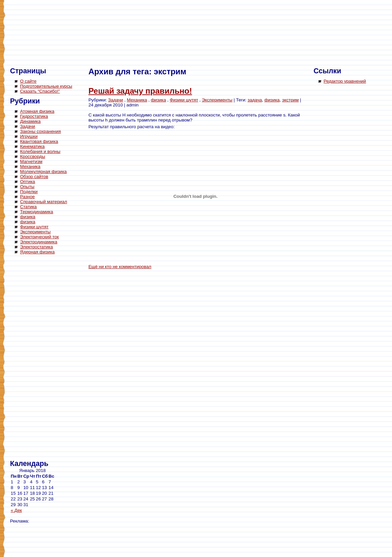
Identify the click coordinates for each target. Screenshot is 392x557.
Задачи (28, 126)
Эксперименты (35, 232)
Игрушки (29, 136)
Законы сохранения (40, 131)
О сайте (28, 81)
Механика (30, 167)
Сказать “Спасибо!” (40, 91)
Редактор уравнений (345, 81)
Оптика (28, 182)
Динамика (30, 121)
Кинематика (32, 146)
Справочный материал (43, 202)
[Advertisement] (37, 358)
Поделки (29, 192)
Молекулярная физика (43, 172)
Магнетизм (31, 162)
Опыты (27, 187)
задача (255, 100)
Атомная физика (37, 111)
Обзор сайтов (34, 177)
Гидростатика (34, 116)
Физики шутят (34, 227)
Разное (27, 197)
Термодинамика (37, 212)
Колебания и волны (40, 151)
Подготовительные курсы (46, 86)
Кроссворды (33, 156)
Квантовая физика (39, 141)
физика (28, 217)
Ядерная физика (37, 252)
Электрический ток (39, 237)
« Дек (16, 510)
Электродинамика (39, 242)
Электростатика (36, 247)
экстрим (290, 100)
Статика (28, 207)
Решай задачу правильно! (140, 91)
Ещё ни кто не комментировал (120, 267)
